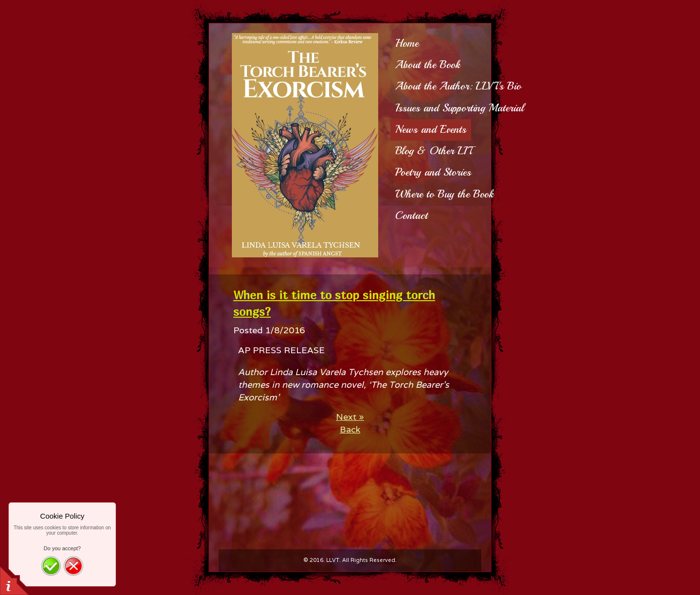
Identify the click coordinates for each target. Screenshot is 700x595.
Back (350, 429)
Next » (350, 417)
